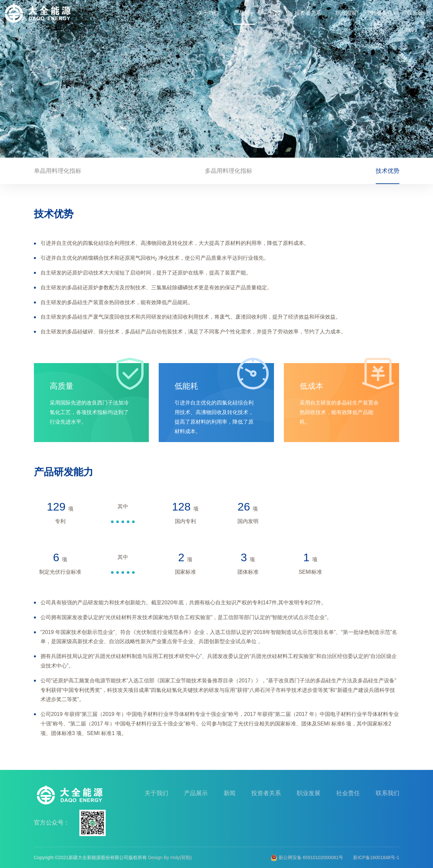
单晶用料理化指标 (58, 172)
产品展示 (244, 13)
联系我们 (418, 13)
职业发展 (346, 13)
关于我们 (208, 13)
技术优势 (388, 172)
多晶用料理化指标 (229, 172)
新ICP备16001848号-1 (376, 857)
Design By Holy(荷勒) (170, 857)
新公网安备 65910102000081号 (307, 857)
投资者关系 (308, 13)
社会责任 (382, 13)
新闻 (275, 13)
